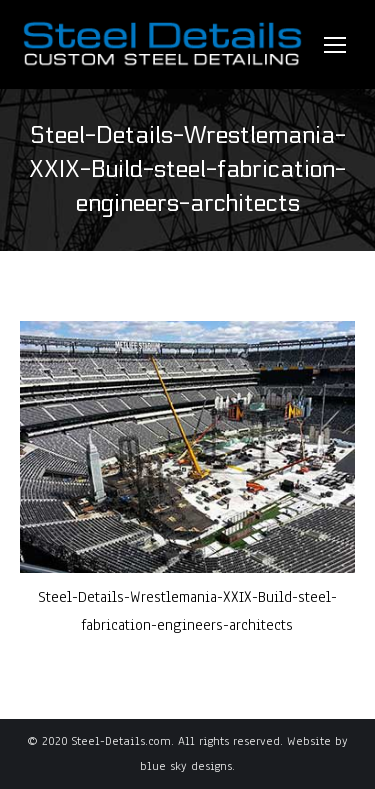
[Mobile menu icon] (335, 45)
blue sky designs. (187, 766)
